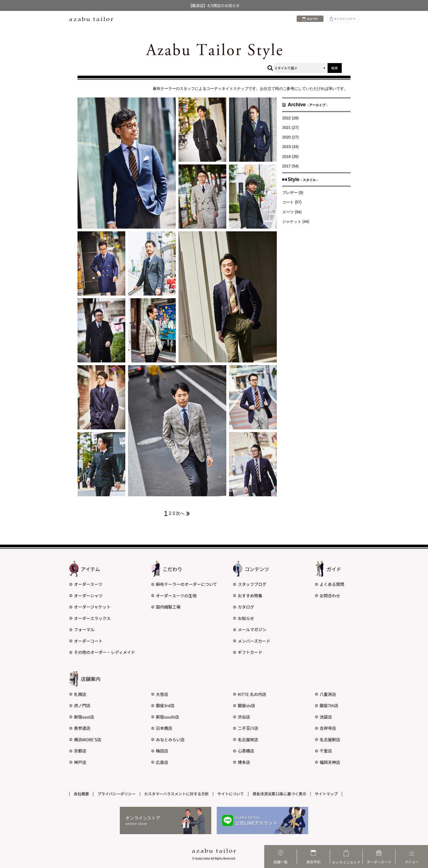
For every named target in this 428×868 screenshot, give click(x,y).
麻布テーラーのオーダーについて (184, 584)
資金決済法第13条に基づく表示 (280, 794)
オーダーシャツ (86, 596)
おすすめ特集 (248, 596)
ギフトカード (248, 652)
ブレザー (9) (293, 193)
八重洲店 (326, 694)
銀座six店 (244, 705)
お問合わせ (328, 596)
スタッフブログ (250, 584)
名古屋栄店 (246, 739)
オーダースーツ (86, 584)
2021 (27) (290, 128)
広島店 (160, 762)
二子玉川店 (246, 728)
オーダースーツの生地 (174, 596)
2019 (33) (290, 147)
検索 (335, 68)
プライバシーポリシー (117, 794)
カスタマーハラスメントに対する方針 (176, 794)
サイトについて (231, 794)
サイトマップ (326, 794)
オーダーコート (86, 641)
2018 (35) (290, 157)
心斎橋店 (244, 751)
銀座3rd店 (163, 705)
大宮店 (160, 694)
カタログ (244, 607)
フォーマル (82, 629)
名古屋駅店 (328, 739)
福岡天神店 (328, 762)
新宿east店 (82, 717)
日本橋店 (162, 728)
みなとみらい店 (168, 739)
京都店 (78, 751)
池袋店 (323, 717)
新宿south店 (165, 717)
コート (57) (292, 202)
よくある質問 (330, 584)
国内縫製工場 (166, 607)
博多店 (242, 762)
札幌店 (78, 694)
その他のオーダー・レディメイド (102, 652)
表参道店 (80, 728)
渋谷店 (242, 717)
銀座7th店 (327, 705)
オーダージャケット (90, 607)
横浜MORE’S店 (85, 739)
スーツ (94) (292, 212)
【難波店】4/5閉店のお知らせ (214, 5)
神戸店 (78, 762)
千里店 (323, 751)
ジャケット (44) (296, 222)
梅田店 (160, 751)
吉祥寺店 (326, 728)
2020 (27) (290, 137)
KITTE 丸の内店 (250, 694)
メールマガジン (250, 629)
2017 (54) (290, 166)
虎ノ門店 (80, 705)
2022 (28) (290, 118)
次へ (183, 513)
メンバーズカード (252, 641)
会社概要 (81, 794)
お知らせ (244, 618)
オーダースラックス (90, 618)
